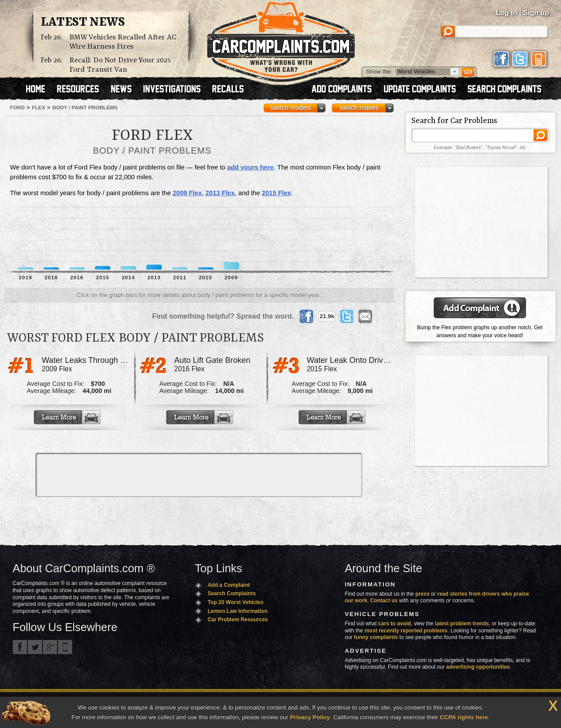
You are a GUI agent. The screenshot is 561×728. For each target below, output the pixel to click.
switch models (291, 108)
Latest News (83, 23)
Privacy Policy (310, 717)
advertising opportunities (478, 667)
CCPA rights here (464, 717)
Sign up (536, 13)
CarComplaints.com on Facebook (20, 647)
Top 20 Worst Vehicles (236, 602)
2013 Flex (220, 193)
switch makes (359, 108)
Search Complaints (232, 593)
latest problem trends (462, 624)
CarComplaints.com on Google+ (50, 647)
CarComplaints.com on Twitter (35, 647)
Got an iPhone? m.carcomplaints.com (65, 647)
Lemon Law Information (238, 611)
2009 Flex (187, 193)
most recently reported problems (406, 631)
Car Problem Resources (238, 620)
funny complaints (376, 637)
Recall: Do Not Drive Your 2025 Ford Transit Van (120, 65)
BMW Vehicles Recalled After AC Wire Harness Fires (123, 42)
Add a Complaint (229, 585)
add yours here (250, 167)
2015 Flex (276, 193)
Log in (507, 13)
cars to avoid (395, 624)
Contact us (384, 601)
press (422, 594)
